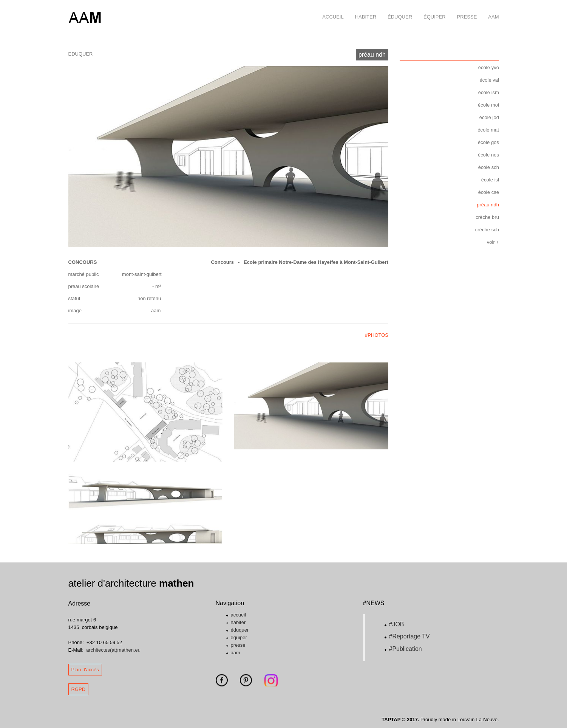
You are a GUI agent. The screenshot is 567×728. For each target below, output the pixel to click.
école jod (489, 117)
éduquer (397, 10)
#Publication (406, 649)
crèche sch (487, 230)
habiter (363, 10)
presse (464, 10)
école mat (488, 130)
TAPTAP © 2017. (400, 719)
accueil (330, 10)
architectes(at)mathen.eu (113, 650)
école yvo (489, 67)
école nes (488, 155)
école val (489, 80)
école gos (488, 142)
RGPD (79, 689)
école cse (489, 192)
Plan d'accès (85, 670)
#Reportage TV (409, 636)
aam (491, 10)
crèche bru (487, 217)
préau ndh (372, 55)
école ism (489, 92)
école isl (490, 180)
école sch (489, 167)
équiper (432, 10)
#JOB (397, 624)
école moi (488, 105)
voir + (493, 242)
